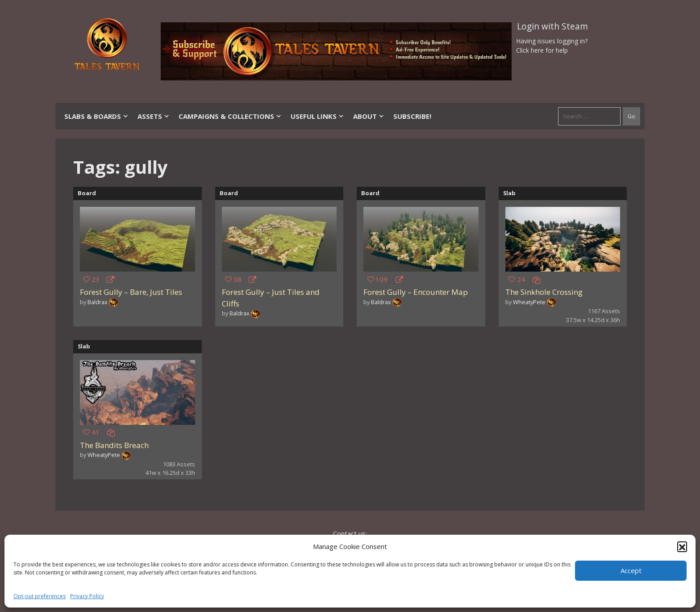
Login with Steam (552, 26)
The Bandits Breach (114, 445)
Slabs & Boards (96, 116)
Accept (631, 570)
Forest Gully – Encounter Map (416, 292)
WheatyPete (529, 302)
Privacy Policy (87, 596)
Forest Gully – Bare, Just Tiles (131, 292)
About (369, 116)
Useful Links (317, 116)
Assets (154, 116)
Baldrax (98, 302)
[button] (682, 546)
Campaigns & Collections (230, 116)
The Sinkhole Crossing (544, 292)
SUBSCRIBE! (412, 116)
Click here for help (542, 50)
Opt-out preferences (40, 596)
